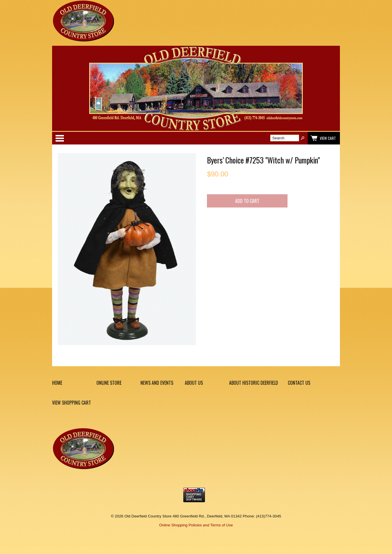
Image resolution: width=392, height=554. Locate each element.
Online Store (109, 383)
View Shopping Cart (72, 403)
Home (57, 383)
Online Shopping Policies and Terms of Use (196, 525)
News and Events (157, 383)
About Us (194, 383)
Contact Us (299, 383)
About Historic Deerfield (254, 383)
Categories (60, 138)
